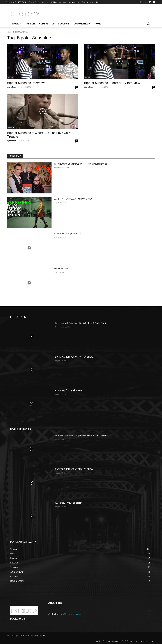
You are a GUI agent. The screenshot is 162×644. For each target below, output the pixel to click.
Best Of (11, 128)
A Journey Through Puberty (67, 234)
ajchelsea (12, 87)
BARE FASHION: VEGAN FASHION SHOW (73, 199)
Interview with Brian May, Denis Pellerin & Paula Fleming (80, 164)
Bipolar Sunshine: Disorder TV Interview (112, 83)
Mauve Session (61, 269)
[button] (148, 24)
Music (10, 78)
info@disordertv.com (70, 614)
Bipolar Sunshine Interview (26, 83)
